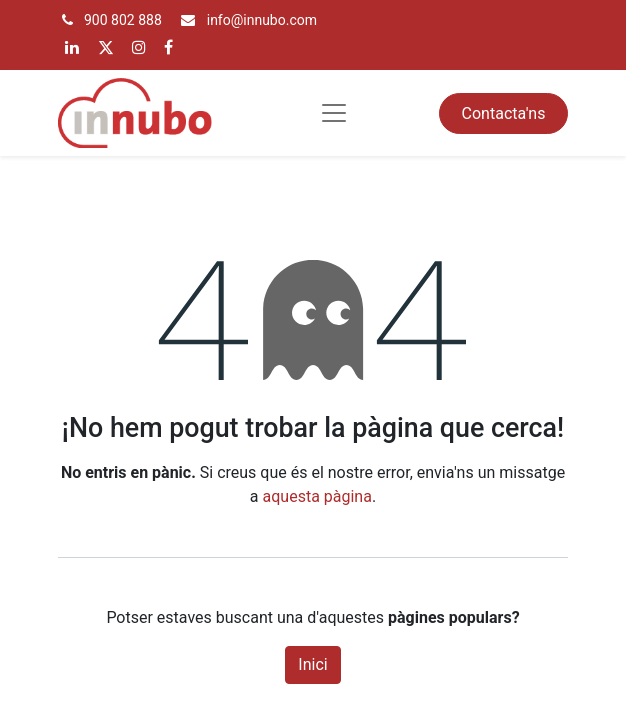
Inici (312, 664)
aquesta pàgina (317, 496)
